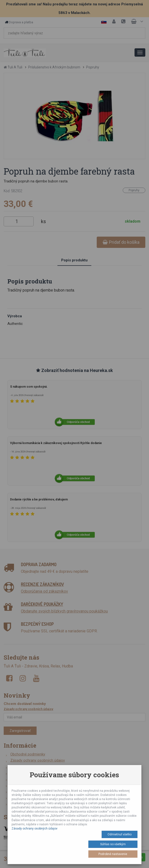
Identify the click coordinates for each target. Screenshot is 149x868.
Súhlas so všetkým (113, 844)
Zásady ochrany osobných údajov (34, 829)
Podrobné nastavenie (113, 854)
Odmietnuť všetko (120, 834)
